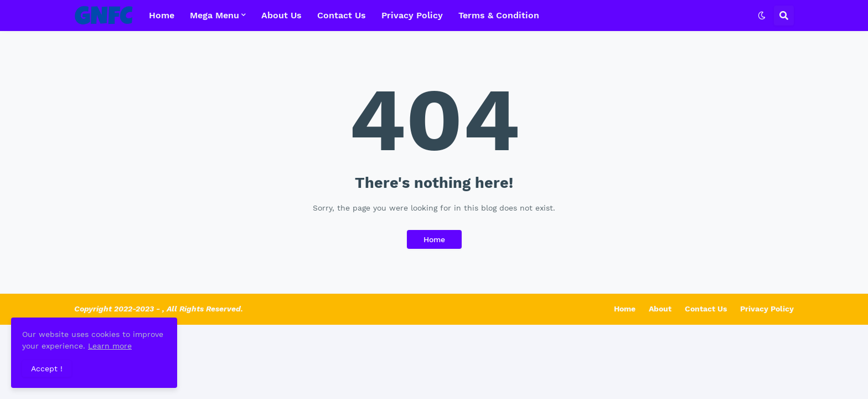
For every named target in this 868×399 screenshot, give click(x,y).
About (660, 309)
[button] (762, 16)
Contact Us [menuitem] (342, 15)
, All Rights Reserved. (203, 309)
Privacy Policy (767, 309)
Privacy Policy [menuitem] (412, 15)
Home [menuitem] (162, 15)
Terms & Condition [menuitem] (499, 15)
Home (434, 239)
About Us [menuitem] (281, 15)
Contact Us (706, 309)
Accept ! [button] (47, 369)
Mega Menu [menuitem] (215, 15)
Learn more (110, 346)
